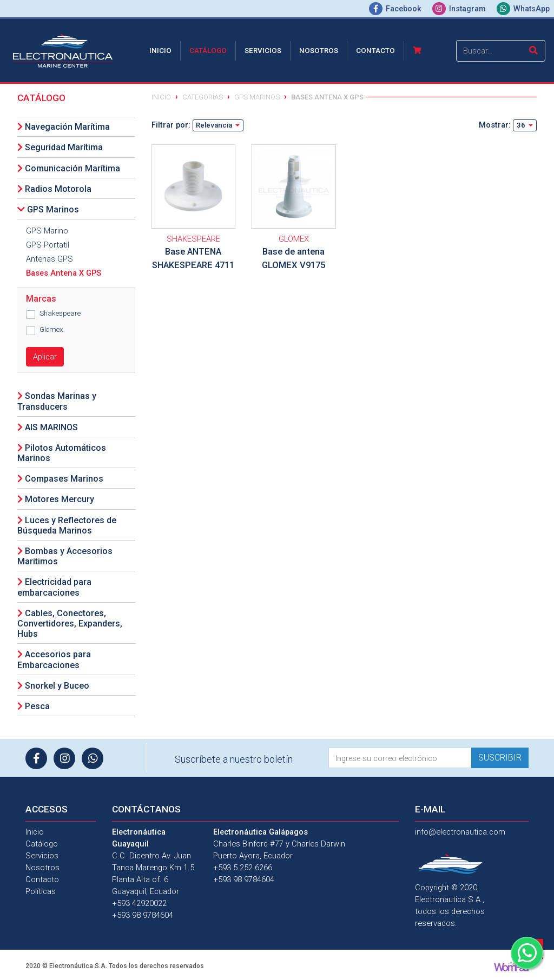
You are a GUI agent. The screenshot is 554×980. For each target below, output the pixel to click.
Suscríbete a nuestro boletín (234, 759)
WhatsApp (523, 9)
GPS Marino (47, 231)
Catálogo (208, 51)
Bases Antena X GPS (64, 273)
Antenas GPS (50, 259)
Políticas (41, 891)
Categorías (203, 97)
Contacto (375, 51)
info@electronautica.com (460, 832)
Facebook (396, 9)
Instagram (460, 9)
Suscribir (500, 758)
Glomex (51, 329)
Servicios (263, 51)
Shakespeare (60, 313)
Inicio (163, 50)
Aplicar (45, 357)
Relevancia (215, 125)
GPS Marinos (257, 97)
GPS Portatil (48, 245)
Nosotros (319, 51)
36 (522, 125)
